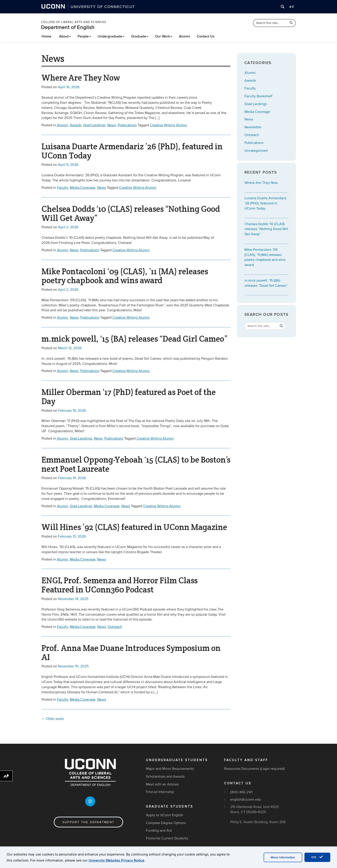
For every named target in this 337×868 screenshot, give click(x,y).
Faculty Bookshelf (258, 96)
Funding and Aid (159, 831)
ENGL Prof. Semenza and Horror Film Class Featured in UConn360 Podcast (120, 585)
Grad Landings (94, 125)
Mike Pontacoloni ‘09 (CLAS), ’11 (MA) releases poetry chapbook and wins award (125, 276)
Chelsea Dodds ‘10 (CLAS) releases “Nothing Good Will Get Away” (131, 213)
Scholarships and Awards (165, 777)
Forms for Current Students (167, 838)
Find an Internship (160, 792)
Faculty (62, 188)
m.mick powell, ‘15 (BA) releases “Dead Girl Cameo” (134, 339)
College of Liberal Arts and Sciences (74, 22)
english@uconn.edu (246, 799)
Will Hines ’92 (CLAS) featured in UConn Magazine (134, 527)
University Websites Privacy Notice (116, 860)
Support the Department (88, 822)
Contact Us (206, 36)
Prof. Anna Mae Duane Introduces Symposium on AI (131, 653)
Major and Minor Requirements (170, 769)
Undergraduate (111, 36)
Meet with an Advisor (162, 784)
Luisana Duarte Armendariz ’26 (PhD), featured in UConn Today (132, 151)
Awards (76, 125)
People (84, 36)
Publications (127, 125)
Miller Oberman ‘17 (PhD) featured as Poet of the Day (129, 397)
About (65, 36)
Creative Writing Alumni (168, 125)
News (112, 125)
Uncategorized (256, 151)
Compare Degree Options (166, 823)
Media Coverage (83, 188)
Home (47, 36)
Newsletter (253, 127)
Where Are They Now (81, 78)
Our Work (164, 36)
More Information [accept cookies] (283, 857)
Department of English (68, 27)
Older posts (53, 719)
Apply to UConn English (164, 815)
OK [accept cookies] (317, 857)
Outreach (115, 627)
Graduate (140, 36)
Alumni (184, 36)
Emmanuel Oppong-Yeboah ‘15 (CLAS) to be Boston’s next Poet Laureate (136, 464)
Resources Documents (242, 769)
